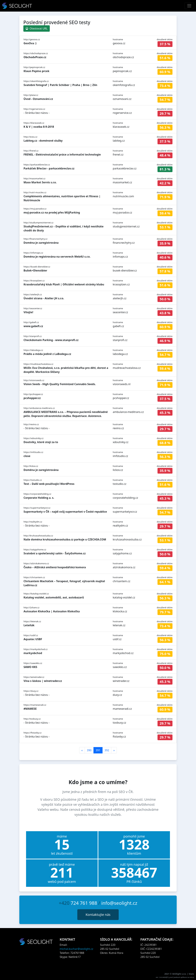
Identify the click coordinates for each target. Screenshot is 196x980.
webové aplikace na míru (184, 977)
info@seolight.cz (119, 903)
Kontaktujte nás (98, 915)
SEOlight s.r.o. (180, 974)
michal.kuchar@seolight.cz (76, 949)
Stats (191, 974)
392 (107, 750)
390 (89, 750)
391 (98, 750)
